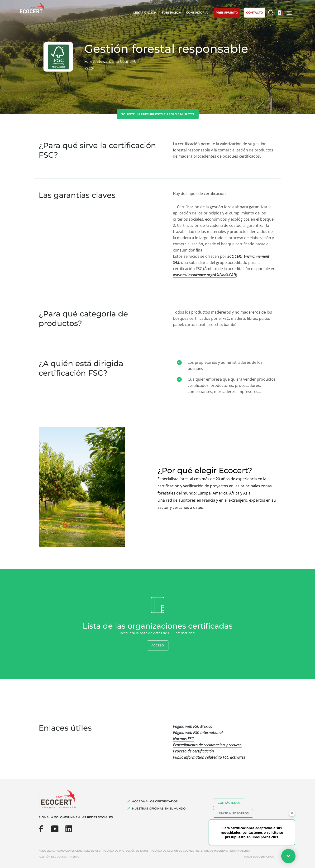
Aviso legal (47, 851)
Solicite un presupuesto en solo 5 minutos (158, 114)
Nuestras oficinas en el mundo (159, 808)
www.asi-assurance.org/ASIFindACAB (204, 275)
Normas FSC (183, 739)
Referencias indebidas (212, 851)
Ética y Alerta (240, 851)
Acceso (158, 645)
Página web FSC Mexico (193, 726)
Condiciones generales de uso (79, 851)
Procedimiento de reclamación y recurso (207, 745)
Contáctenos (229, 803)
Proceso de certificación (193, 751)
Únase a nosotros (233, 813)
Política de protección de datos (126, 851)
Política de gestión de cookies (172, 851)
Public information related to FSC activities (209, 757)
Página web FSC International (198, 732)
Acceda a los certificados (155, 801)
